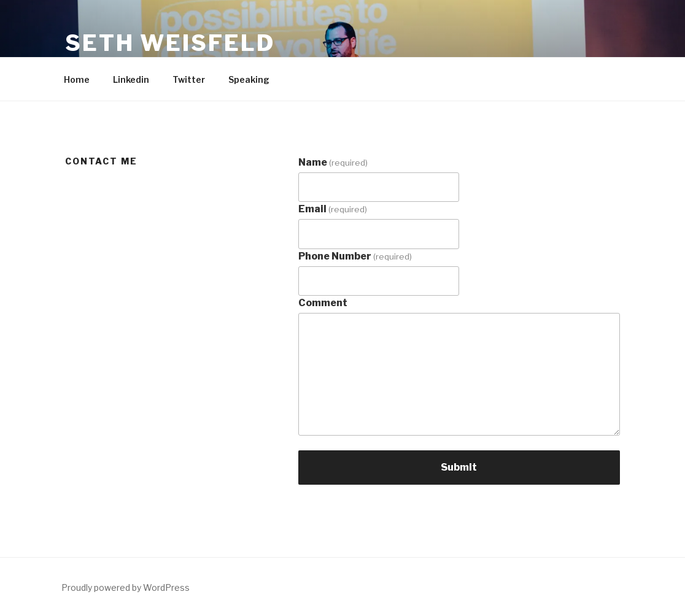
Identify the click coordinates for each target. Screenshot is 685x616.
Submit (459, 467)
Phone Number (355, 256)
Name (333, 162)
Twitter (189, 79)
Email (333, 209)
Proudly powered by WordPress (126, 587)
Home (77, 79)
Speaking (249, 79)
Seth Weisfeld (170, 43)
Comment (323, 303)
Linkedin (131, 79)
